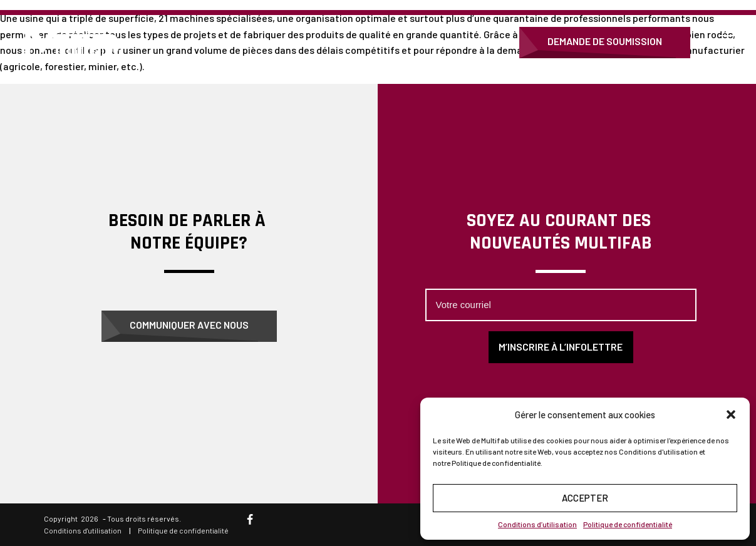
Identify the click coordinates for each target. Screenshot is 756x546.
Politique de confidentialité (628, 524)
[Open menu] (731, 43)
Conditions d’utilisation (537, 524)
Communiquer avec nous (189, 325)
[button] (731, 415)
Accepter (585, 498)
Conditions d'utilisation (83, 530)
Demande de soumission (605, 41)
